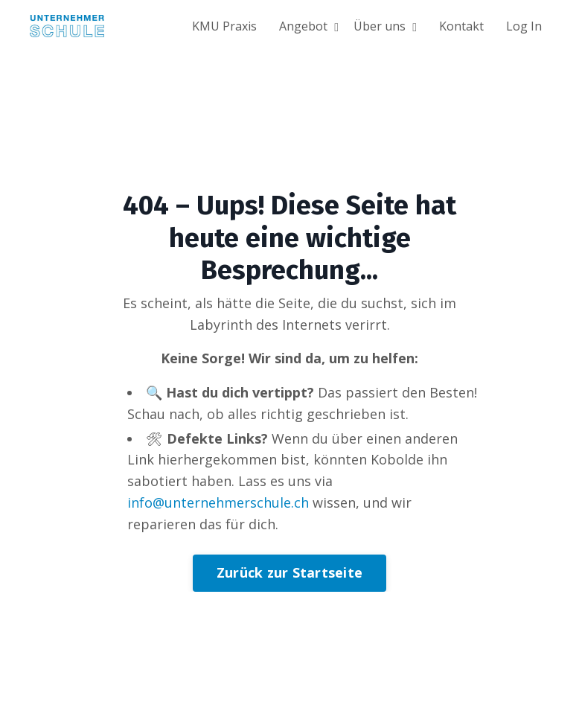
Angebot (309, 26)
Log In (524, 26)
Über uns (385, 26)
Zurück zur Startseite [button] (289, 572)
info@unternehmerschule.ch (218, 502)
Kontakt (461, 26)
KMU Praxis (224, 26)
